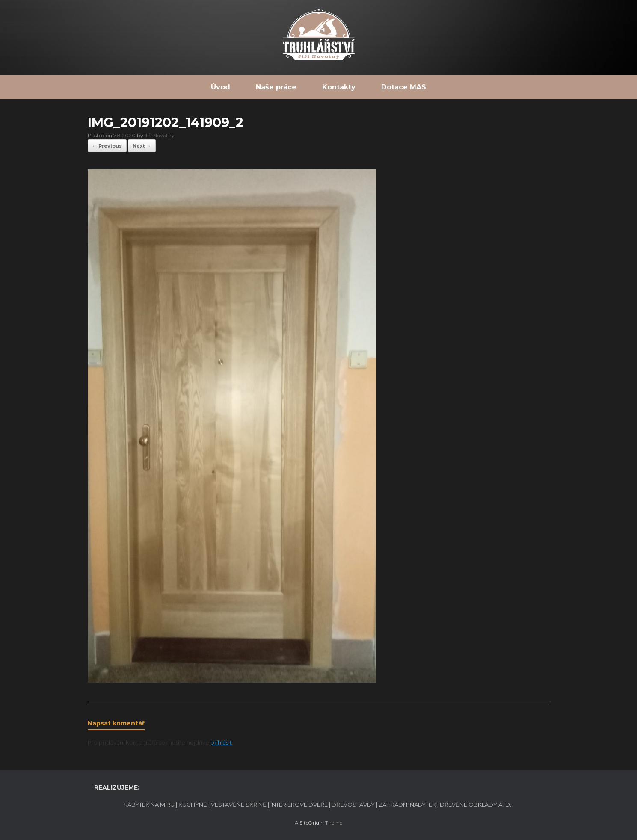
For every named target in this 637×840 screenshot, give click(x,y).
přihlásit (221, 742)
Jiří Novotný (160, 135)
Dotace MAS (404, 87)
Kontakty (339, 87)
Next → (142, 146)
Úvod (221, 87)
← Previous (107, 146)
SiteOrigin (312, 823)
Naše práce (276, 87)
